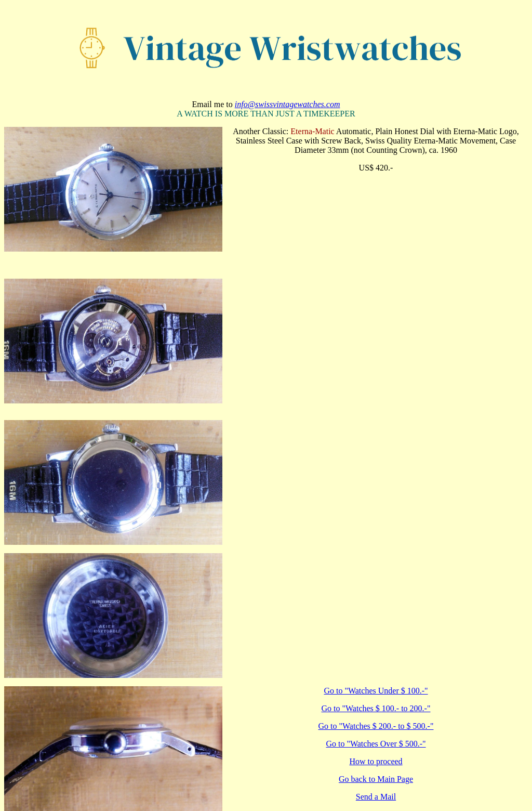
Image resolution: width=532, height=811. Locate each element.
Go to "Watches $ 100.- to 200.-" (376, 708)
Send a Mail (376, 797)
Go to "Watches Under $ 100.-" (376, 691)
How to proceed (376, 761)
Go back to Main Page (376, 779)
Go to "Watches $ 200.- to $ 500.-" (376, 726)
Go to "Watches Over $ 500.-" (376, 744)
